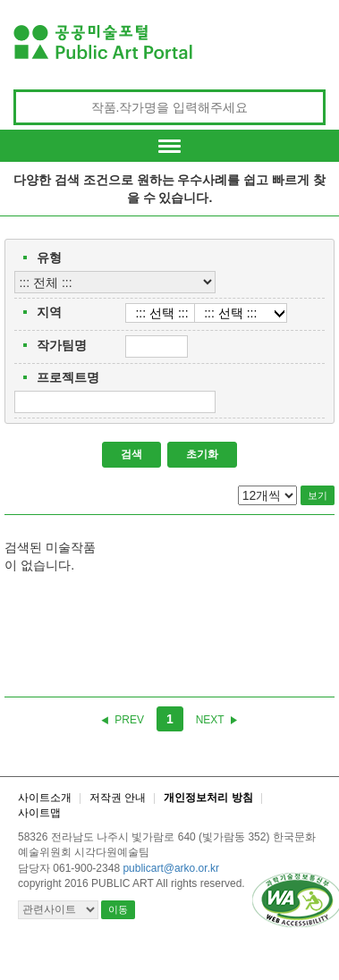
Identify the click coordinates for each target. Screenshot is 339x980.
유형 (49, 258)
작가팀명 (62, 345)
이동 (118, 909)
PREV (129, 720)
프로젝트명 (68, 377)
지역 (49, 312)
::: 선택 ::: (161, 313)
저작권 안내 (118, 798)
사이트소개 (45, 798)
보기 (318, 495)
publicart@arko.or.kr (171, 868)
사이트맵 (39, 813)
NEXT (210, 720)
